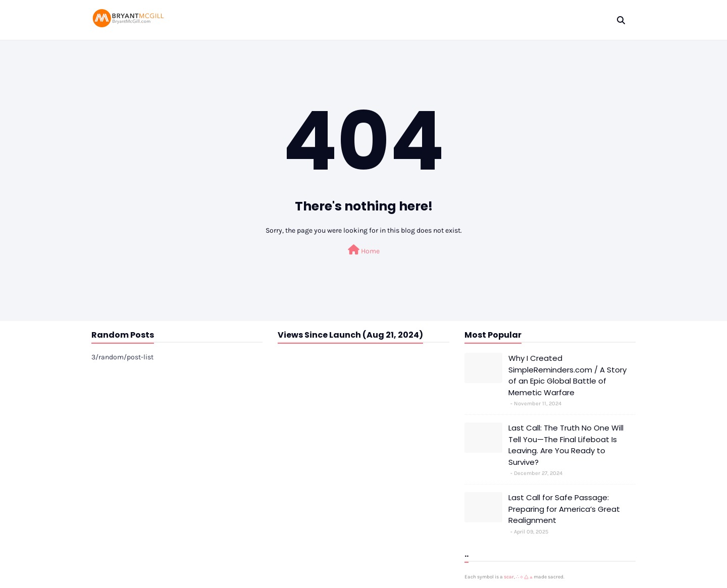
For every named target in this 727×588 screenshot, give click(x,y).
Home (364, 250)
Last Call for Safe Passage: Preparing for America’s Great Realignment (564, 509)
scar (509, 577)
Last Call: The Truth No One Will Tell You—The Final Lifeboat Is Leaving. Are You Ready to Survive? (566, 445)
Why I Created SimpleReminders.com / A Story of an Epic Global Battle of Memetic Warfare (567, 375)
